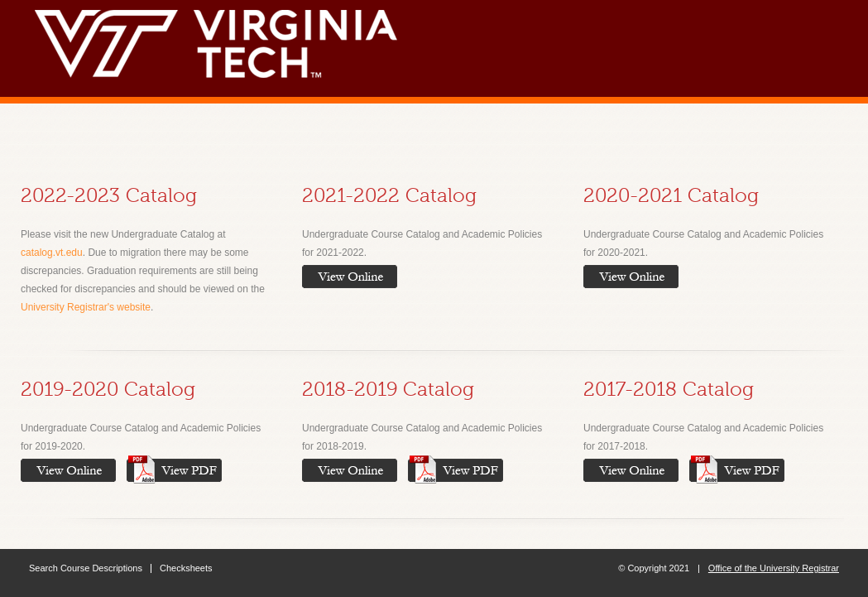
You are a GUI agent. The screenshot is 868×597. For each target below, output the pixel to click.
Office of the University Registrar (774, 568)
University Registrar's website (86, 307)
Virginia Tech (223, 39)
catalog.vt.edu (52, 253)
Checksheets (186, 568)
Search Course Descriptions (86, 568)
